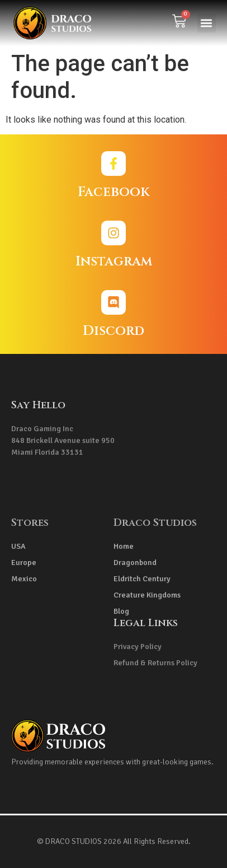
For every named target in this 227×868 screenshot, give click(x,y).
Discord (114, 331)
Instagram (114, 262)
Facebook (114, 192)
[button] (207, 23)
